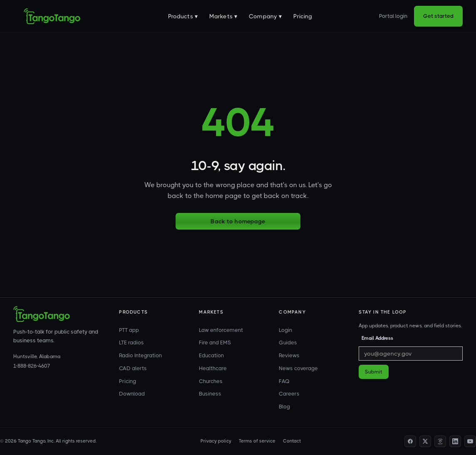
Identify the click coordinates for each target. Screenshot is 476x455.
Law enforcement (221, 330)
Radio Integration (140, 355)
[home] (52, 16)
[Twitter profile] (425, 441)
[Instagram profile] (440, 441)
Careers (289, 394)
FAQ (284, 381)
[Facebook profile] (410, 441)
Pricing (303, 16)
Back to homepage (238, 221)
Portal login (393, 16)
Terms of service (257, 441)
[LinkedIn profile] (455, 441)
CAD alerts (133, 368)
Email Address (377, 338)
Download (132, 394)
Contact (292, 441)
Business (210, 394)
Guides (288, 342)
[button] (183, 16)
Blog (284, 407)
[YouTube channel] (470, 441)
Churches (211, 381)
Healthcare (213, 368)
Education (211, 355)
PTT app (129, 330)
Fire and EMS (215, 342)
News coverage (298, 368)
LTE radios (131, 342)
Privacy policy (216, 441)
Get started (438, 16)
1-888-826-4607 (32, 366)
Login (285, 330)
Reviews (289, 355)
